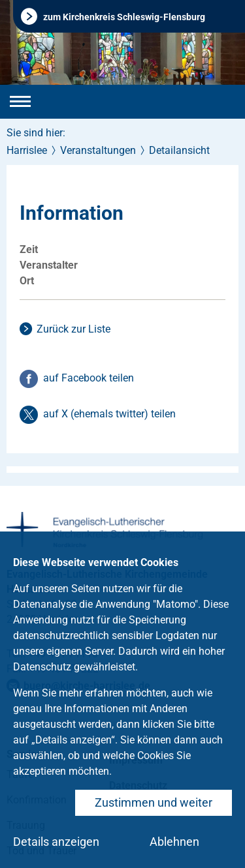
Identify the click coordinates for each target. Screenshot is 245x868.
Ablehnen (174, 842)
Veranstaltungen (98, 150)
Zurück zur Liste (73, 329)
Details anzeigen (56, 842)
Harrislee (27, 150)
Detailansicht (179, 150)
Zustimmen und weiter (154, 802)
